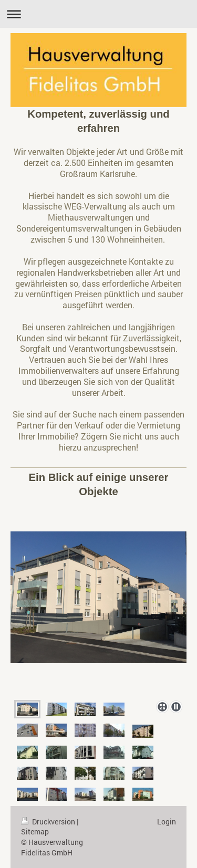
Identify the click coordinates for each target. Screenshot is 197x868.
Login (167, 822)
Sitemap (35, 832)
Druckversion (49, 822)
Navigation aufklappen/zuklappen (98, 14)
